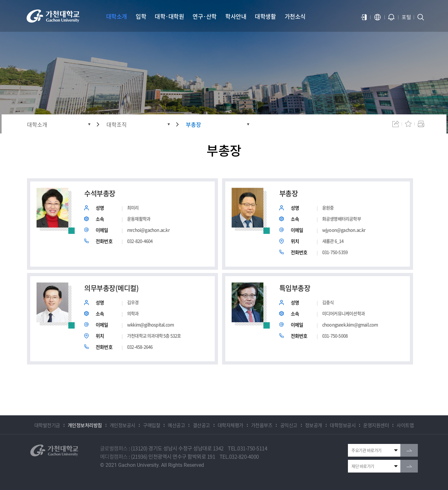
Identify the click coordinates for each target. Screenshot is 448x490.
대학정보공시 (343, 425)
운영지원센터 (376, 425)
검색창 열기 (421, 17)
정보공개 (314, 425)
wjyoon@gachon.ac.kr (344, 230)
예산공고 (176, 425)
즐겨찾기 (408, 124)
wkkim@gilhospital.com (150, 324)
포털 (406, 17)
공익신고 (289, 425)
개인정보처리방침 (85, 425)
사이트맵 (405, 425)
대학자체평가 (231, 425)
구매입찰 (152, 425)
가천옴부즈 (262, 425)
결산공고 (201, 425)
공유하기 (396, 124)
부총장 (193, 124)
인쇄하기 (421, 124)
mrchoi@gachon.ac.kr (148, 230)
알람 (391, 17)
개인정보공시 (122, 425)
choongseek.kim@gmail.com (350, 324)
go (409, 450)
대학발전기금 (47, 425)
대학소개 (37, 124)
